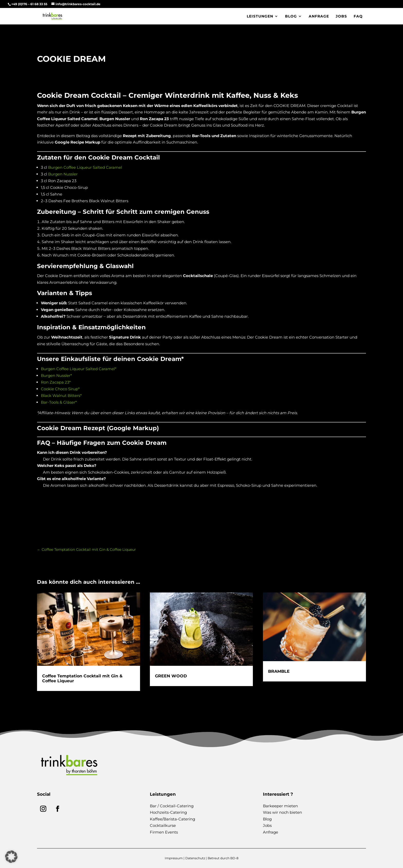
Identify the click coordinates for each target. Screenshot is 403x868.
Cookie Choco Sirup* (60, 389)
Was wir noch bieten (282, 812)
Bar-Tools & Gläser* (59, 402)
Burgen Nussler (63, 174)
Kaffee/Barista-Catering (172, 819)
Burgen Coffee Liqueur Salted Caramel (85, 167)
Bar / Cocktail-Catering (172, 806)
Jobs (341, 16)
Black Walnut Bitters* (61, 396)
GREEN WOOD (171, 676)
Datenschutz (195, 858)
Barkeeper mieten (280, 806)
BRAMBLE (279, 671)
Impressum (174, 858)
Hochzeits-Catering (168, 812)
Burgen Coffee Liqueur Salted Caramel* (79, 369)
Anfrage (319, 16)
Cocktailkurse (163, 825)
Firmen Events (164, 832)
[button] (11, 857)
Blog (291, 16)
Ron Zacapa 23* (56, 382)
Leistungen (260, 16)
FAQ (358, 16)
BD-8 (234, 858)
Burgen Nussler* (56, 375)
